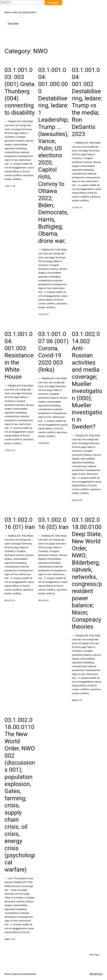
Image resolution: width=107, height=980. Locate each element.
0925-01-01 (77, 500)
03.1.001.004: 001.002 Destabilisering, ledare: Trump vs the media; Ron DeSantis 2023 (87, 102)
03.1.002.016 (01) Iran (20, 523)
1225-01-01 (43, 314)
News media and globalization (21, 12)
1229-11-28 (10, 186)
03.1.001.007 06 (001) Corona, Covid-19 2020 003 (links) (53, 352)
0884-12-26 (10, 939)
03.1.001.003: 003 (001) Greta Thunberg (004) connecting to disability (20, 91)
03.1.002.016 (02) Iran (53, 523)
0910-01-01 (43, 601)
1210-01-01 (10, 450)
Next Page (96, 955)
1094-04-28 (43, 443)
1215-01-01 (77, 208)
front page (13, 23)
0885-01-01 (77, 700)
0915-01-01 (10, 601)
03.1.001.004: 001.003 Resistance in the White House (19, 355)
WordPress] (96, 974)
